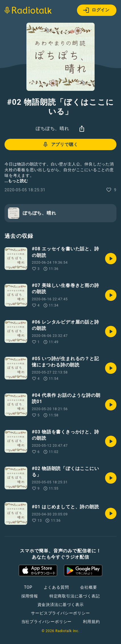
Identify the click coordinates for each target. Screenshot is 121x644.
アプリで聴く (60, 144)
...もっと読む (16, 181)
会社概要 (88, 587)
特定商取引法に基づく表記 (75, 596)
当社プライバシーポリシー (47, 622)
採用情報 (30, 596)
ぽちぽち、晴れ (53, 128)
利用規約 (91, 622)
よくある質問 (56, 587)
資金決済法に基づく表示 (61, 605)
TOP (28, 587)
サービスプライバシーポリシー (60, 613)
